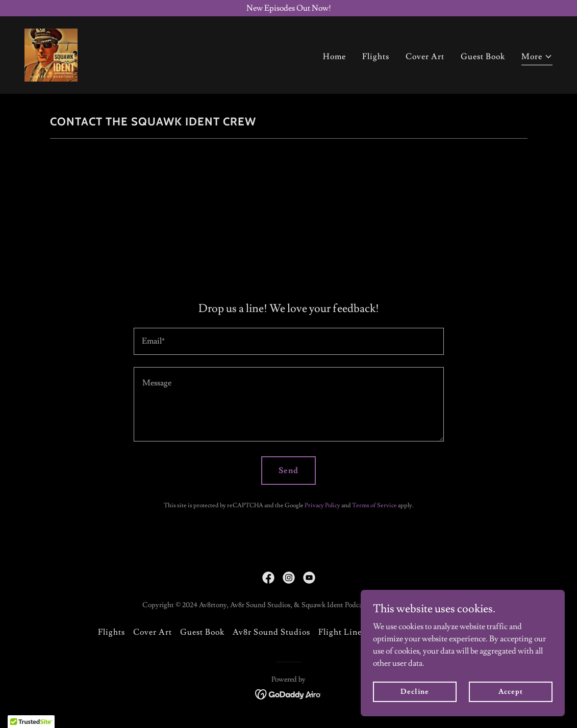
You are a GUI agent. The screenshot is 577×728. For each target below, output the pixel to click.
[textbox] (289, 341)
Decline (415, 691)
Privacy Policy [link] (322, 505)
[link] (51, 53)
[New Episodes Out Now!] (288, 8)
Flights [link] (376, 57)
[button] (537, 58)
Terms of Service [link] (374, 505)
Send (288, 471)
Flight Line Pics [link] (349, 632)
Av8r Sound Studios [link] (271, 632)
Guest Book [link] (483, 57)
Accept (510, 691)
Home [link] (334, 57)
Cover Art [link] (425, 57)
